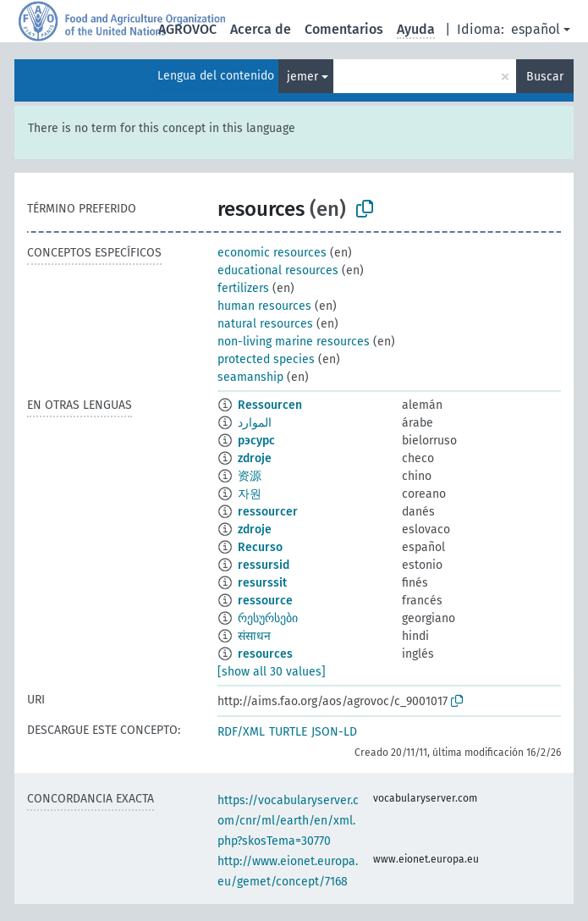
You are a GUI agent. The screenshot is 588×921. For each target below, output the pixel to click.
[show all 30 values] (272, 672)
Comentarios (344, 29)
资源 (250, 476)
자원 (250, 494)
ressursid (264, 565)
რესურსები (268, 618)
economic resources (272, 253)
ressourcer (268, 512)
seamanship (250, 377)
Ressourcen (270, 405)
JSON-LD (334, 732)
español (536, 29)
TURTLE (288, 732)
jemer (302, 77)
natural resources (265, 324)
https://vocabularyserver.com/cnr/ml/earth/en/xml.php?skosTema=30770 (288, 821)
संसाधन (254, 636)
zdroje (255, 458)
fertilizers (243, 288)
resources (265, 654)
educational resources (278, 270)
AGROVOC (187, 29)
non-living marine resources (294, 342)
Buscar (545, 77)
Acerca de (261, 29)
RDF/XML (241, 732)
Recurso (260, 547)
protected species (266, 359)
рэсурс (256, 441)
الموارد (255, 423)
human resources (264, 306)
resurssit (262, 583)
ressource (265, 601)
